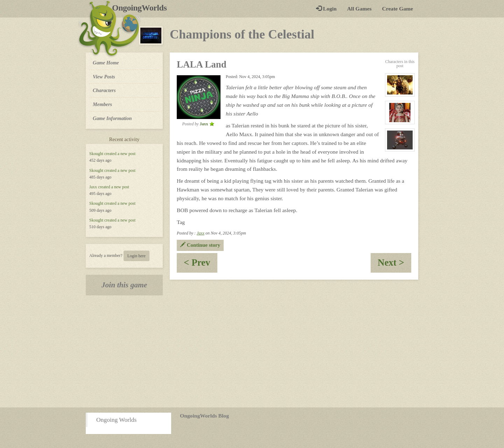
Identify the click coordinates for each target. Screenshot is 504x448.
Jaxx (93, 187)
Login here (136, 256)
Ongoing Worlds (116, 420)
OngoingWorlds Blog (204, 416)
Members (102, 104)
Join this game (124, 285)
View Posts (104, 77)
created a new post (120, 154)
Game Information (112, 118)
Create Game (398, 9)
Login (326, 9)
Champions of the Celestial (242, 34)
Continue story (200, 245)
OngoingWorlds (142, 8)
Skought (96, 154)
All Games (359, 9)
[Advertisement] (252, 351)
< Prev (201, 265)
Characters (104, 90)
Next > (394, 265)
